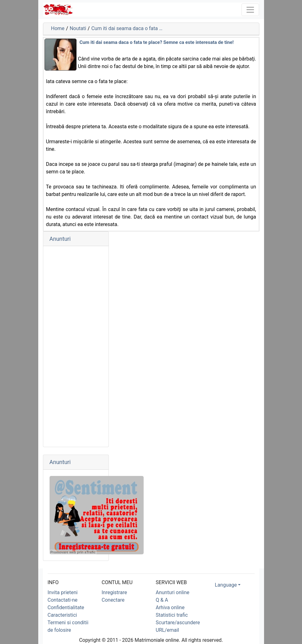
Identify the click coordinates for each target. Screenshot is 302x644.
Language (226, 585)
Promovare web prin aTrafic (73, 552)
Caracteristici (62, 615)
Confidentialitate (66, 607)
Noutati (78, 28)
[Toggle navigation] (250, 10)
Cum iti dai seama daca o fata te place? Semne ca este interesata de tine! (157, 42)
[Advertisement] (76, 346)
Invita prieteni (63, 592)
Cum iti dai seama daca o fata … (127, 28)
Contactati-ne (63, 600)
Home (58, 28)
